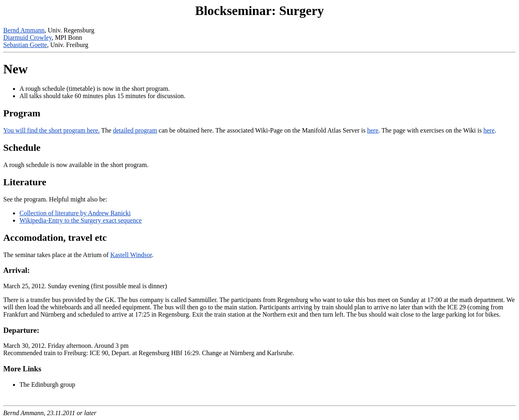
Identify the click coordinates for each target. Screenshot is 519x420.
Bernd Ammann (24, 30)
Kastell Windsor (131, 255)
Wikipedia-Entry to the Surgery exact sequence (81, 220)
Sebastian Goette (25, 45)
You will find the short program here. (51, 130)
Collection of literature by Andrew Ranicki (75, 213)
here (373, 130)
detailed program (135, 130)
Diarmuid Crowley (27, 37)
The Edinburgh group (47, 385)
